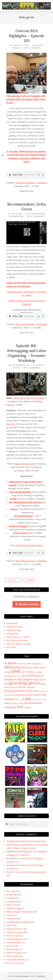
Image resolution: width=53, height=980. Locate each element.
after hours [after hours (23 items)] (21, 667)
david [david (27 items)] (30, 675)
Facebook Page (14, 630)
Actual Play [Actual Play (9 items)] (21, 664)
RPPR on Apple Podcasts (19, 644)
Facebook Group (14, 627)
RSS (32, 191)
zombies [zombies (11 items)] (28, 707)
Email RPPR (12, 623)
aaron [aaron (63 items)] (12, 663)
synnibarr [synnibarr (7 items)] (15, 703)
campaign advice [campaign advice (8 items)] (11, 676)
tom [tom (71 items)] (20, 707)
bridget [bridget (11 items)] (7, 672)
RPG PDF (11, 946)
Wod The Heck (14, 963)
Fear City (11, 424)
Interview (11, 919)
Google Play (12, 633)
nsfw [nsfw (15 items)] (17, 695)
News (9, 925)
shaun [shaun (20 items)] (8, 703)
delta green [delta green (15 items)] (39, 676)
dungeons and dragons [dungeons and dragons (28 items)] (19, 679)
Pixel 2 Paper (13, 936)
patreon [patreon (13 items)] (23, 695)
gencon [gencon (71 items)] (34, 683)
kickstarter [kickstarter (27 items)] (11, 691)
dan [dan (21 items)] (24, 676)
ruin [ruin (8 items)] (33, 699)
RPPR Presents (14, 953)
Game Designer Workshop (19, 912)
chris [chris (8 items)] (19, 676)
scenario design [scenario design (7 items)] (41, 700)
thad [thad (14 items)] (21, 703)
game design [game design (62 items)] (18, 683)
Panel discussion (14, 929)
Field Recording (14, 908)
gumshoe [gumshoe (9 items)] (14, 687)
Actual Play (12, 895)
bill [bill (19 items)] (42, 668)
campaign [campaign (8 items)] (38, 672)
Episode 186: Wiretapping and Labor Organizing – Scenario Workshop (27, 353)
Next (31, 580)
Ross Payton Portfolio (17, 640)
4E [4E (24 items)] (6, 663)
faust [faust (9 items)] (6, 684)
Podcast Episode (15, 939)
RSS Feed (11, 647)
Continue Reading (27, 310)
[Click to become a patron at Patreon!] (27, 601)
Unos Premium (23, 976)
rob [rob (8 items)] (21, 699)
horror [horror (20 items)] (22, 687)
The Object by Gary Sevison (29, 545)
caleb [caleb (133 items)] (16, 671)
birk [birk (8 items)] (45, 668)
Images (10, 915)
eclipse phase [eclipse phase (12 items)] (40, 680)
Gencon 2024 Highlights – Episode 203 (27, 36)
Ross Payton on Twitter (18, 637)
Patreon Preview (37, 214)
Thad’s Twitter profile (24, 464)
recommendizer (16, 216)
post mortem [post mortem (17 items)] (34, 695)
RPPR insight (13, 949)
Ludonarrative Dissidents (19, 922)
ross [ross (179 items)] (27, 699)
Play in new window (25, 183)
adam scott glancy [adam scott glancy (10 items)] (34, 664)
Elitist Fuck (11, 905)
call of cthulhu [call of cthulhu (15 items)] (28, 672)
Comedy (10, 898)
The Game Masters (16, 960)
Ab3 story (11, 891)
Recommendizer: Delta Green (27, 207)
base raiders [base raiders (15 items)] (34, 668)
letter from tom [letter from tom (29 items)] (28, 691)
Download (42, 183)
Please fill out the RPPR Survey (28, 398)
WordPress (41, 976)
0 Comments (35, 48)
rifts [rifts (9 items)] (17, 699)
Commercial (12, 901)
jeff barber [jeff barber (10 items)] (31, 687)
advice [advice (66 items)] (9, 667)
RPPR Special (13, 956)
